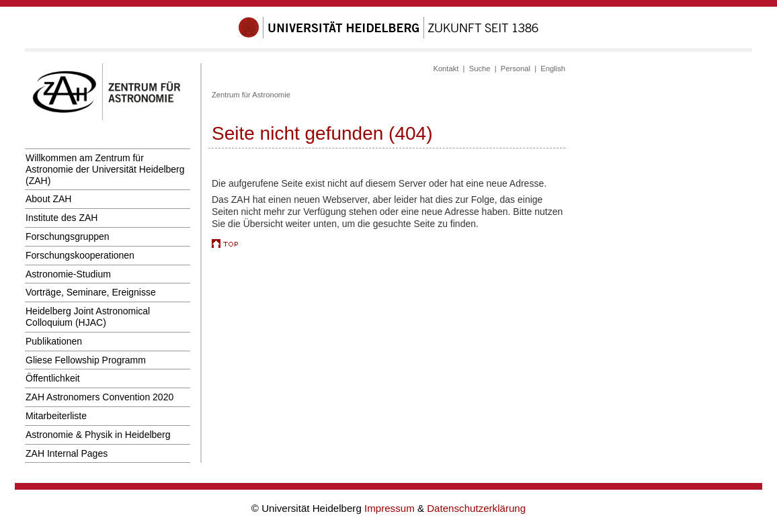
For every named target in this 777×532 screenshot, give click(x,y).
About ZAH (48, 199)
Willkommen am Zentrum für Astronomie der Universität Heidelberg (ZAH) (105, 169)
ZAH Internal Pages (67, 453)
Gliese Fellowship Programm (86, 360)
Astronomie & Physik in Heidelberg (98, 435)
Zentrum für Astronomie (251, 95)
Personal (516, 69)
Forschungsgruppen (68, 236)
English (553, 69)
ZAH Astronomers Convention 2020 (99, 397)
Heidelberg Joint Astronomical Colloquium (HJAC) (88, 317)
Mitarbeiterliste (56, 416)
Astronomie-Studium (68, 274)
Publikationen (54, 341)
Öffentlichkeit (53, 378)
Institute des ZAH (62, 218)
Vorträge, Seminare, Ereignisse (91, 292)
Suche (480, 69)
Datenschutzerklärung (476, 508)
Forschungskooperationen (80, 255)
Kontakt (446, 69)
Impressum (391, 508)
